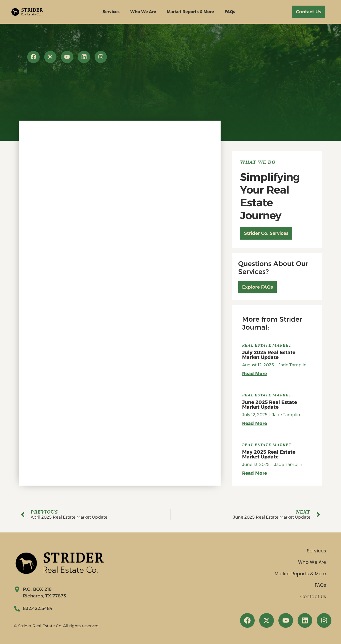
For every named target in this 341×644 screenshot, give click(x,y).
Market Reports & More (190, 12)
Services (111, 12)
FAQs (230, 12)
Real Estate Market (267, 345)
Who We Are (143, 12)
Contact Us (313, 597)
